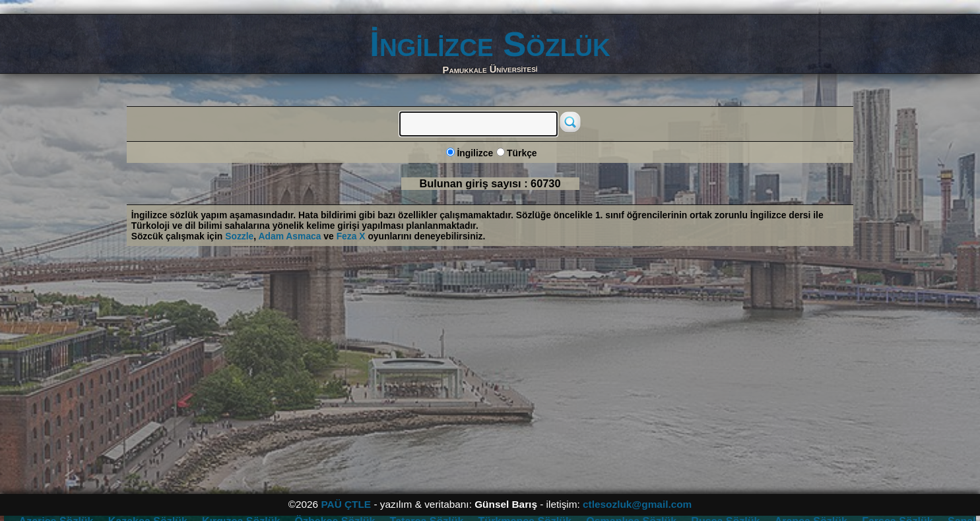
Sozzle (239, 236)
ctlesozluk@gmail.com (637, 504)
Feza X (351, 236)
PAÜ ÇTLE (346, 504)
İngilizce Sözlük (490, 44)
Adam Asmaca (290, 236)
